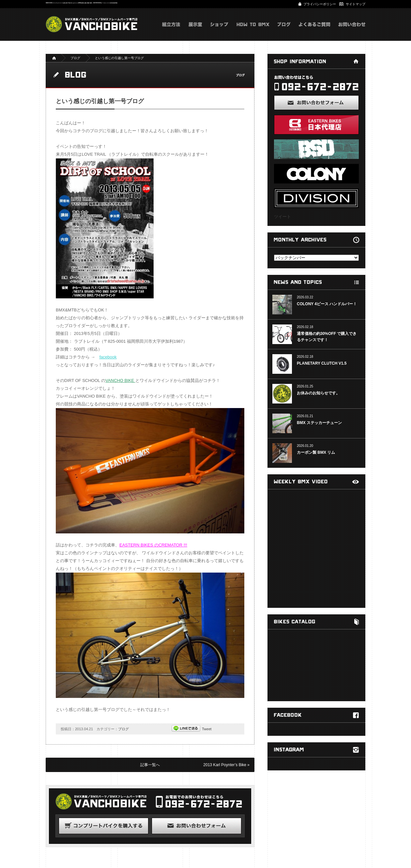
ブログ (284, 31)
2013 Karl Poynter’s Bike (225, 765)
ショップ (219, 31)
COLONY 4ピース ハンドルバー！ (327, 304)
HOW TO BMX (253, 31)
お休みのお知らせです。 (318, 393)
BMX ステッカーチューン (319, 423)
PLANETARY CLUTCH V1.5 (322, 363)
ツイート (282, 217)
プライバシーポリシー (320, 4)
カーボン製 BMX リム (316, 452)
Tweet (207, 729)
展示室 (195, 31)
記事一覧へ (150, 765)
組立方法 (171, 31)
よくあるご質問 (314, 31)
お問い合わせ (352, 31)
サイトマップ (356, 4)
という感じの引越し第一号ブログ (119, 58)
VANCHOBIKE (92, 24)
